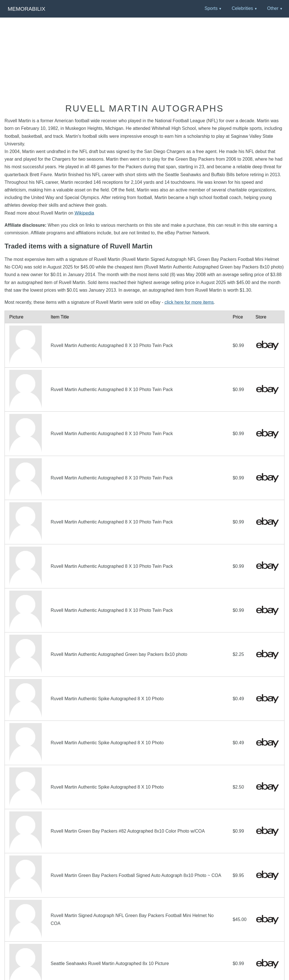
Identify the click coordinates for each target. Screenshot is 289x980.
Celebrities (242, 8)
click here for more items (189, 302)
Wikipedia (84, 213)
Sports (211, 8)
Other (273, 8)
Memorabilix (26, 9)
